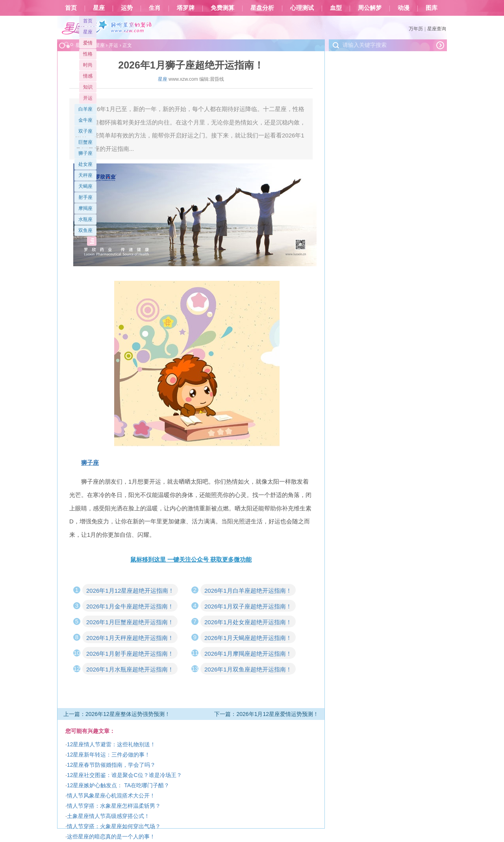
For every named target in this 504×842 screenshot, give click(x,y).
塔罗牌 (186, 8)
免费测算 (222, 8)
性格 (88, 54)
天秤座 (85, 175)
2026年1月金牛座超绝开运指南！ (130, 606)
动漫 (404, 8)
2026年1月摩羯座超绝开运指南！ (248, 654)
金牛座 (85, 120)
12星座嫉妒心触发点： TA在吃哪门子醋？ (118, 785)
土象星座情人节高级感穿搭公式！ (108, 816)
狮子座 (85, 153)
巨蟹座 (85, 142)
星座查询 (437, 29)
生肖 (155, 8)
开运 (88, 98)
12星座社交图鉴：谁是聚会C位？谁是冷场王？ (124, 775)
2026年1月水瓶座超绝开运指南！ (130, 669)
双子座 (85, 131)
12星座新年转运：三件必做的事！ (109, 755)
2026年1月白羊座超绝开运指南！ (248, 591)
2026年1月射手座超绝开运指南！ (130, 654)
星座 (99, 8)
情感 (88, 76)
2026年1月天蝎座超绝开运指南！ (248, 638)
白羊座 (85, 109)
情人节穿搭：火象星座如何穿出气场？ (114, 826)
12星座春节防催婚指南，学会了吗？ (111, 765)
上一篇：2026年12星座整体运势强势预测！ (117, 714)
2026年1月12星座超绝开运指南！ (130, 591)
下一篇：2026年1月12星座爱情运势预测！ (266, 714)
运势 (127, 8)
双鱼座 (85, 230)
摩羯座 (85, 208)
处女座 (85, 164)
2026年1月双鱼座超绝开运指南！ (248, 669)
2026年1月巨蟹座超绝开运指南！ (130, 622)
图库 (432, 8)
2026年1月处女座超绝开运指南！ (248, 622)
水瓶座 (85, 219)
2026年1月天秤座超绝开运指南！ (130, 638)
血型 (336, 8)
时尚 (88, 65)
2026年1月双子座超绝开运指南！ (248, 606)
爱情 (88, 43)
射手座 (85, 197)
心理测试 (302, 8)
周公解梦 (370, 8)
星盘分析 (262, 8)
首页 (71, 8)
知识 (88, 87)
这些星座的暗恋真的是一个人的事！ (111, 836)
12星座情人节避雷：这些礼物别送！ (111, 744)
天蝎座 (85, 186)
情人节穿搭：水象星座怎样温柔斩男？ (114, 806)
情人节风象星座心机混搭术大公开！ (111, 796)
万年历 (416, 29)
